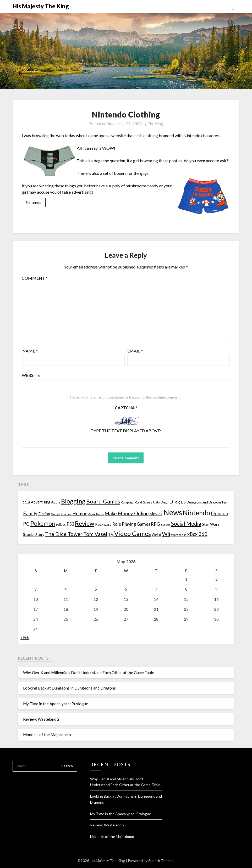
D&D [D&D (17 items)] (165, 502)
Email (135, 351)
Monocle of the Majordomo (47, 735)
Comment (35, 278)
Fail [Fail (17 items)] (225, 502)
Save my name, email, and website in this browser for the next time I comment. (127, 397)
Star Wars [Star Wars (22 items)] (211, 524)
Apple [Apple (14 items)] (56, 502)
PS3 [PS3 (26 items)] (70, 524)
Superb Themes (161, 861)
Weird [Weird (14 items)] (156, 535)
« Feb (25, 637)
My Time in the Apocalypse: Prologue (56, 704)
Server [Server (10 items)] (166, 525)
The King (155, 124)
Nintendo (34, 202)
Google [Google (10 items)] (56, 514)
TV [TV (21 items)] (111, 534)
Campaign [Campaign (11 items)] (128, 502)
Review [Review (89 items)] (85, 523)
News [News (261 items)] (173, 512)
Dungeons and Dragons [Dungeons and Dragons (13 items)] (204, 502)
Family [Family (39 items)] (30, 513)
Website (31, 375)
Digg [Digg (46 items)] (175, 502)
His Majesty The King (41, 6)
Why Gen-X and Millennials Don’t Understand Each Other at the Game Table (89, 673)
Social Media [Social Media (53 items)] (186, 524)
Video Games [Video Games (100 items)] (133, 533)
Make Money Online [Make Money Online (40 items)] (127, 513)
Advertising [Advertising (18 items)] (41, 502)
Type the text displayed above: (126, 431)
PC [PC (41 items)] (26, 524)
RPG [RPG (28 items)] (155, 524)
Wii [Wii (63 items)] (166, 534)
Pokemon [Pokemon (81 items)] (43, 523)
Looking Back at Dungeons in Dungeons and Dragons (69, 688)
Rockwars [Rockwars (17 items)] (103, 524)
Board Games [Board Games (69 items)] (103, 501)
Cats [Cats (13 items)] (156, 502)
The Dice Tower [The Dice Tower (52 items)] (64, 534)
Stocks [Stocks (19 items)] (29, 534)
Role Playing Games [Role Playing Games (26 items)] (131, 524)
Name (30, 351)
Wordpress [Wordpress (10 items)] (179, 535)
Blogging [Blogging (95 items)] (73, 501)
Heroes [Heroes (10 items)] (66, 514)
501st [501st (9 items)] (27, 502)
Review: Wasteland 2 (41, 719)
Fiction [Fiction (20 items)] (44, 514)
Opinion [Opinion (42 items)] (220, 513)
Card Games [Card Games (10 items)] (144, 502)
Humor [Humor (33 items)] (80, 514)
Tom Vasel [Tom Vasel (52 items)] (95, 534)
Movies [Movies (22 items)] (156, 514)
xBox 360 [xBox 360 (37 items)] (197, 534)
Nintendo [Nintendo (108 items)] (196, 513)
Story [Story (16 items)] (40, 534)
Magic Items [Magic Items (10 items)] (96, 514)
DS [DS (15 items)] (183, 502)
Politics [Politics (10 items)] (61, 525)
